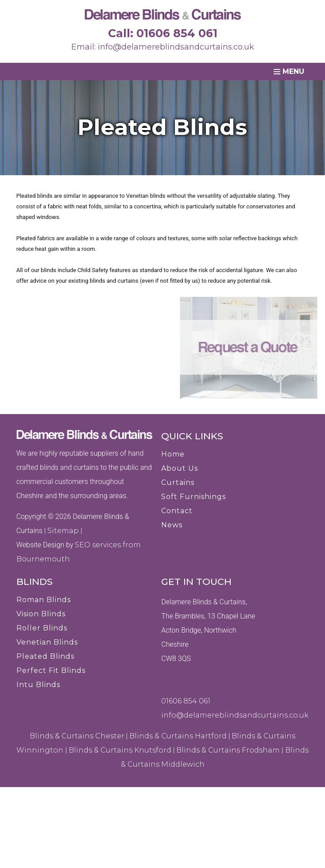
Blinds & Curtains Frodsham (228, 750)
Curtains (178, 482)
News (172, 525)
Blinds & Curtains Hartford (178, 736)
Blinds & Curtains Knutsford (120, 750)
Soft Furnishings (193, 497)
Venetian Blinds (47, 642)
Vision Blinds (41, 614)
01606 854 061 (177, 33)
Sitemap (63, 531)
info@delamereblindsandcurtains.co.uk (176, 47)
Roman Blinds (44, 600)
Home (173, 454)
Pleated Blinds (45, 656)
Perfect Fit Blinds (51, 670)
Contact (177, 511)
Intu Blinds (38, 685)
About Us (180, 468)
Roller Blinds (42, 628)
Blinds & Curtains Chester (77, 736)
